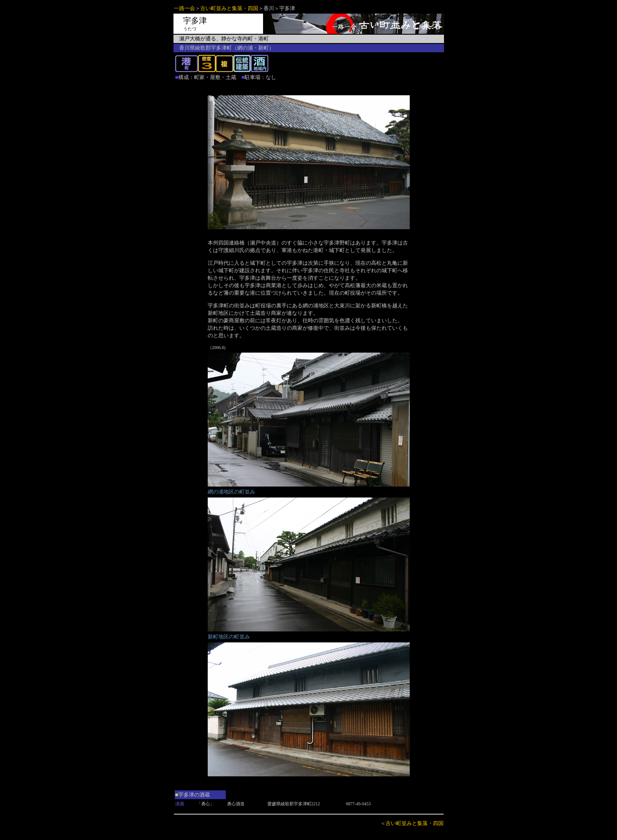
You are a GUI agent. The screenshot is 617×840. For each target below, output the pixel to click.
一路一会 (184, 8)
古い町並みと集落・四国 (229, 8)
